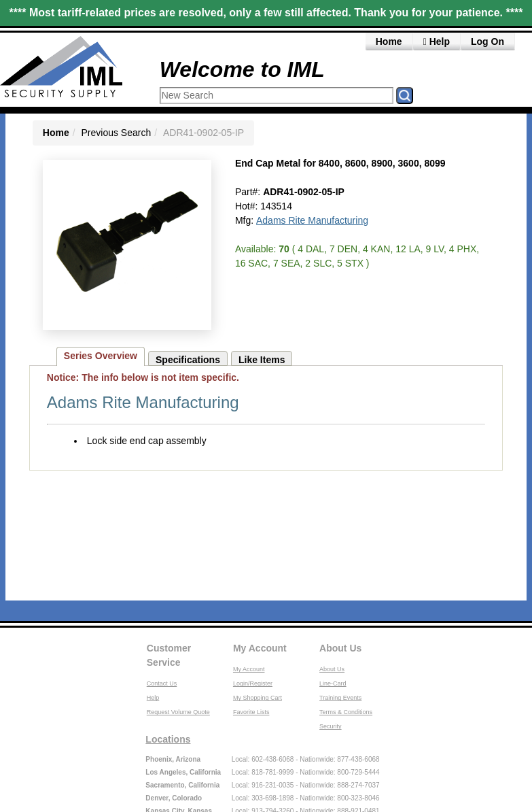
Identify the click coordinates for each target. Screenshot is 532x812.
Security (331, 726)
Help (437, 41)
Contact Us (162, 683)
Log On (487, 41)
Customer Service (169, 655)
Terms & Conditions (346, 712)
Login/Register (253, 683)
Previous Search (117, 133)
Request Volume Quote (178, 712)
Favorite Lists (251, 712)
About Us (340, 648)
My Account (260, 648)
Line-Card (333, 683)
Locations (168, 739)
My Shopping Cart (258, 698)
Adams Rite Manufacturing (312, 220)
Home (389, 41)
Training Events (340, 698)
